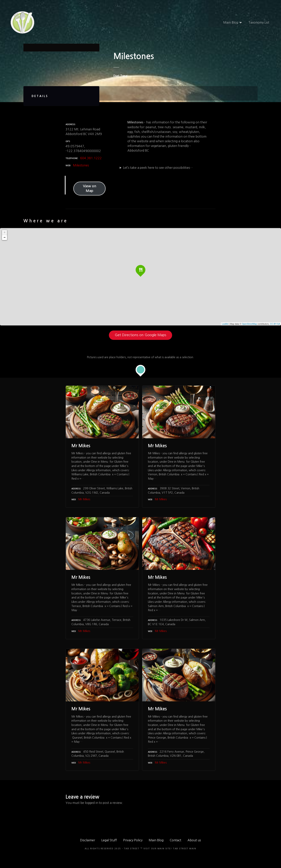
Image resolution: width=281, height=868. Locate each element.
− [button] (5, 238)
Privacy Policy (133, 840)
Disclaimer (88, 840)
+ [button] (5, 232)
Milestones (81, 165)
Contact (176, 840)
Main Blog (231, 22)
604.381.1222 (91, 158)
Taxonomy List (259, 22)
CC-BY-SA (275, 324)
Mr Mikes (84, 499)
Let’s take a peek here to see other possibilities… (158, 168)
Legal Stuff (109, 840)
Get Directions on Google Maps (140, 335)
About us (194, 840)
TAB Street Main (185, 849)
